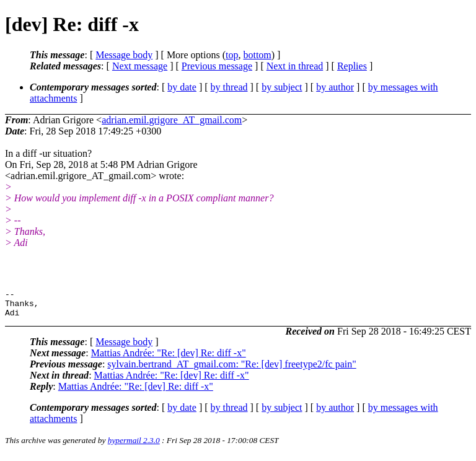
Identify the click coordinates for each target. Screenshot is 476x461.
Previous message (217, 66)
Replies (352, 66)
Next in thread (295, 66)
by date (182, 87)
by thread (229, 87)
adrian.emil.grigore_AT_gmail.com (172, 120)
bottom (257, 55)
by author (335, 87)
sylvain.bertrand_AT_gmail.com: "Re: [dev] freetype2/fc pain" (231, 370)
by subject (282, 87)
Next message (140, 66)
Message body (124, 55)
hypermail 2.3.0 (134, 446)
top (232, 55)
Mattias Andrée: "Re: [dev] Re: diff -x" (169, 358)
